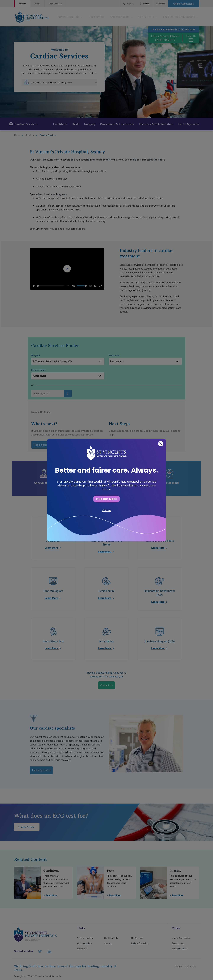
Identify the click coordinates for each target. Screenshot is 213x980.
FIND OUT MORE (106, 499)
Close (106, 510)
